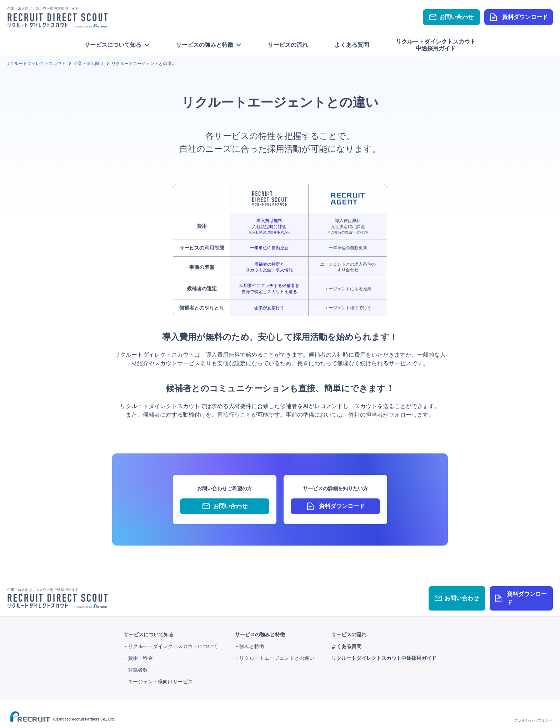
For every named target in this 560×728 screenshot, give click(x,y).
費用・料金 (140, 654)
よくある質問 (352, 45)
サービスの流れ (288, 45)
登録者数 (138, 666)
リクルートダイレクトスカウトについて (173, 642)
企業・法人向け (89, 64)
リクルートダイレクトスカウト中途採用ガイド (436, 45)
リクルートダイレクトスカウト (36, 64)
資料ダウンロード (519, 17)
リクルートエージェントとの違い (277, 654)
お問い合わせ (451, 17)
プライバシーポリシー (533, 716)
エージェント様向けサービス (160, 678)
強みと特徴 (252, 642)
